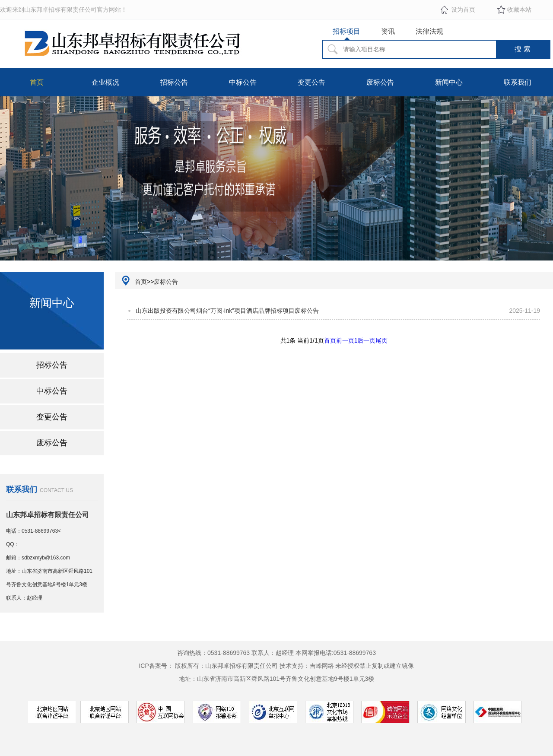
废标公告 (380, 82)
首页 (37, 82)
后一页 (366, 340)
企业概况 (105, 82)
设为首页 (463, 10)
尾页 (381, 340)
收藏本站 (519, 10)
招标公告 (174, 82)
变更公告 (311, 82)
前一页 (345, 340)
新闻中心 (449, 82)
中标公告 (243, 82)
